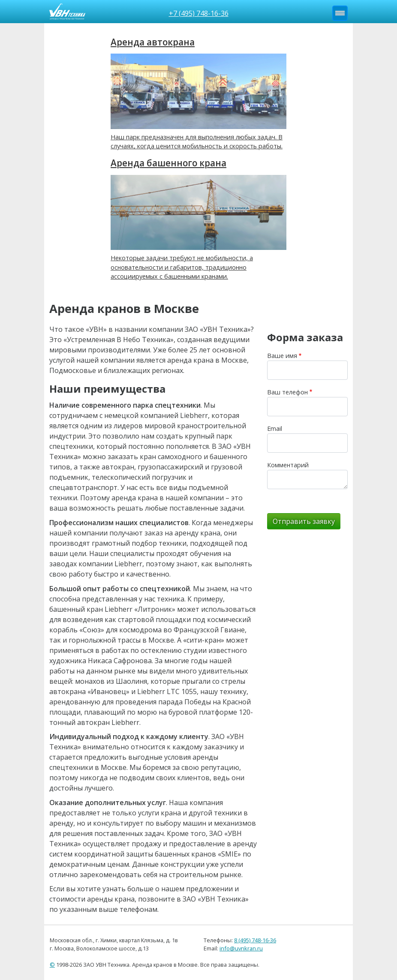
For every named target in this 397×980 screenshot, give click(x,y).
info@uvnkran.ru (241, 948)
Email (275, 428)
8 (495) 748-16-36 (255, 940)
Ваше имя (282, 356)
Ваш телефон (287, 392)
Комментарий (288, 465)
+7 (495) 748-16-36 (199, 13)
